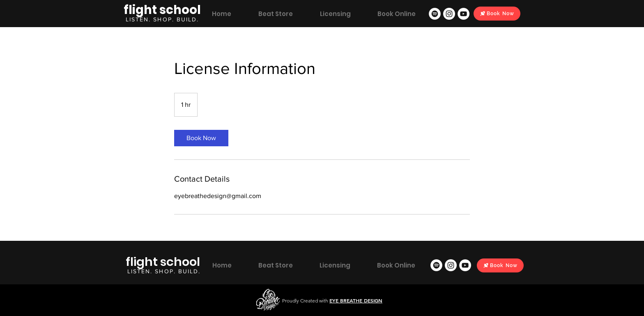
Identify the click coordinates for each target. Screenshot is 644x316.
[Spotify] (435, 14)
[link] (201, 138)
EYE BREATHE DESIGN (356, 300)
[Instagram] (449, 14)
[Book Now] (497, 14)
